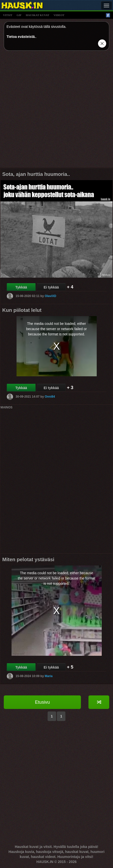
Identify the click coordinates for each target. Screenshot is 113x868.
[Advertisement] (56, 111)
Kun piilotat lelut (22, 310)
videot (59, 15)
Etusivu (42, 702)
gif (19, 15)
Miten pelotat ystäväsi (28, 559)
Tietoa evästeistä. (21, 37)
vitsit (8, 15)
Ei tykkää (51, 287)
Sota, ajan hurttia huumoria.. (36, 174)
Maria (48, 676)
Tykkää (21, 287)
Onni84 (50, 397)
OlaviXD (50, 296)
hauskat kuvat (38, 15)
